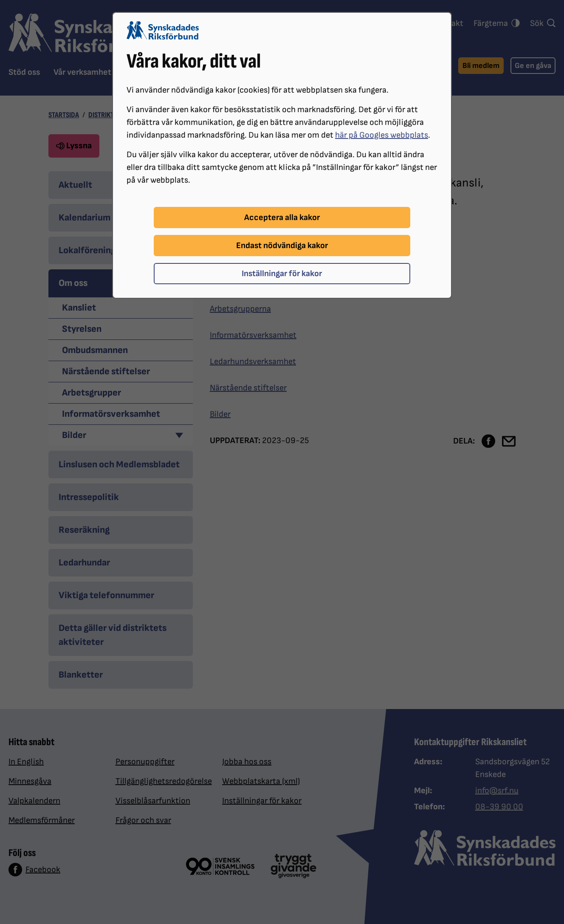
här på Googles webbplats (382, 135)
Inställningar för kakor (282, 274)
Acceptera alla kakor (282, 218)
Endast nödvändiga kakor (282, 246)
